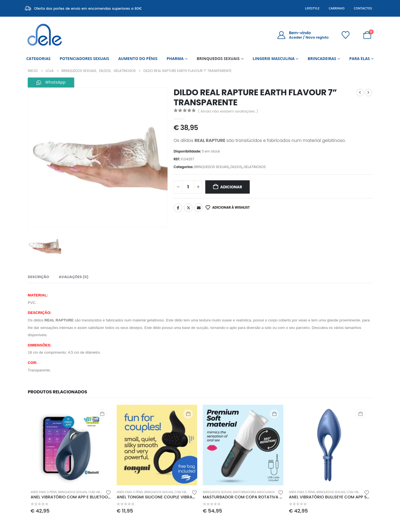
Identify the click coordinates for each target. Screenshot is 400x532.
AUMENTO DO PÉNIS (138, 58)
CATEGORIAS (38, 58)
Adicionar (231, 187)
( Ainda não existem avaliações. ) (228, 111)
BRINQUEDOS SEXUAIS (218, 58)
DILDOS (236, 167)
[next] (368, 93)
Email (199, 208)
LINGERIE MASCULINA (274, 58)
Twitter (188, 208)
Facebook (178, 208)
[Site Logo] (45, 35)
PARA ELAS (359, 58)
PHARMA (175, 58)
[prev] (360, 93)
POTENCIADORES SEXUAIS (84, 58)
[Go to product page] (71, 445)
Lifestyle (312, 8)
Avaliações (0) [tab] (73, 277)
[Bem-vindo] (303, 35)
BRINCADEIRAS (322, 58)
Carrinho (337, 8)
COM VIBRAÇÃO (99, 492)
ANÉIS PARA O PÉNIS (44, 492)
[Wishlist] (346, 35)
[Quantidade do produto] (188, 187)
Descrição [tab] (38, 277)
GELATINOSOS (255, 167)
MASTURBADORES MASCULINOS (254, 492)
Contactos (363, 8)
